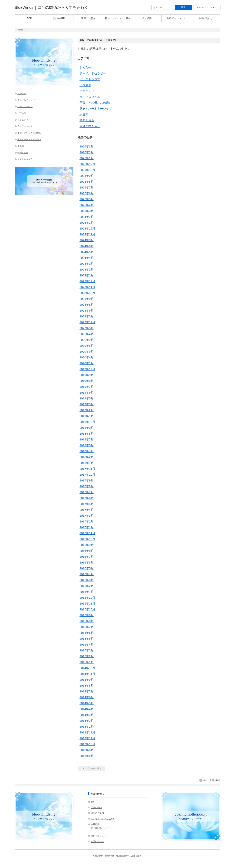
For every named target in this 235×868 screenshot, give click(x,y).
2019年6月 (87, 392)
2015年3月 (87, 650)
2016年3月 (87, 580)
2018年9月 (87, 428)
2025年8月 (87, 182)
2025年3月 (87, 211)
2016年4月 (87, 574)
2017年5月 (87, 504)
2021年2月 (87, 340)
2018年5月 (87, 445)
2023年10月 (87, 293)
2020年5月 (87, 351)
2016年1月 (87, 592)
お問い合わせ (206, 18)
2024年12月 (87, 228)
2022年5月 (87, 328)
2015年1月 (87, 662)
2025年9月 (87, 176)
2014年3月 (87, 715)
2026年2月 (87, 152)
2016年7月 (87, 557)
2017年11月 (87, 469)
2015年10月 (87, 609)
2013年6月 (87, 750)
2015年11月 (87, 603)
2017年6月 (87, 498)
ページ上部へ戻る (212, 780)
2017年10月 (87, 475)
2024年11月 (87, 234)
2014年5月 (87, 703)
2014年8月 (87, 685)
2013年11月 (87, 738)
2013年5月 (87, 756)
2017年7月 (87, 492)
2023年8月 (87, 305)
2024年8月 (87, 240)
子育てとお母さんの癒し (96, 103)
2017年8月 (87, 486)
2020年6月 (87, 346)
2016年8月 (87, 551)
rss (214, 7)
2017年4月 (87, 510)
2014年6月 (87, 697)
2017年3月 (87, 516)
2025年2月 (87, 217)
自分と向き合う (90, 126)
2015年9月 (87, 615)
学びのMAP (59, 18)
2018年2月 (87, 457)
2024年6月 (87, 246)
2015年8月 (87, 621)
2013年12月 (87, 732)
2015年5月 (87, 639)
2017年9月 (87, 480)
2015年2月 (87, 656)
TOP (29, 18)
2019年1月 (87, 416)
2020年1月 (87, 363)
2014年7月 (87, 691)
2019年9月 (87, 375)
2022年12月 (87, 322)
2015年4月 (87, 644)
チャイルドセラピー (93, 73)
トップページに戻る (92, 768)
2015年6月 (87, 633)
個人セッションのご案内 (117, 18)
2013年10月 (87, 744)
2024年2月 (87, 269)
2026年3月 (87, 146)
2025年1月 (87, 223)
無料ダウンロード (176, 18)
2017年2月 (87, 521)
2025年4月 (87, 205)
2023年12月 (87, 281)
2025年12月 (87, 164)
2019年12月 (87, 369)
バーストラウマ (90, 79)
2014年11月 (87, 674)
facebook (200, 7)
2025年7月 (87, 187)
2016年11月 (87, 533)
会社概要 (147, 18)
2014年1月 (87, 726)
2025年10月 (87, 170)
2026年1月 (87, 158)
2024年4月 (87, 258)
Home (20, 30)
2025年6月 (87, 193)
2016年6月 (87, 562)
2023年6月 (87, 310)
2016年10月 (87, 539)
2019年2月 (87, 410)
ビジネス (85, 85)
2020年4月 (87, 357)
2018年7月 (87, 439)
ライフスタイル (90, 97)
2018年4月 (87, 451)
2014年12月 (87, 668)
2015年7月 (87, 627)
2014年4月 (87, 709)
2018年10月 (87, 422)
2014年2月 (87, 721)
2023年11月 (87, 287)
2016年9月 (87, 545)
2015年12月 (87, 598)
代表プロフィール (102, 828)
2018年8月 (87, 434)
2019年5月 (87, 398)
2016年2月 (87, 586)
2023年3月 (87, 316)
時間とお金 (87, 120)
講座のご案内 (88, 18)
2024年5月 (87, 252)
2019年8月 (87, 381)
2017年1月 (87, 527)
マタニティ (87, 91)
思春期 (84, 114)
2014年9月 (87, 680)
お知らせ (85, 67)
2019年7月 (87, 387)
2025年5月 (87, 199)
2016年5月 (87, 568)
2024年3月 (87, 264)
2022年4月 (87, 334)
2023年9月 (87, 299)
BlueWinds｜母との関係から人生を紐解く (52, 7)
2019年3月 (87, 404)
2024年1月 (87, 275)
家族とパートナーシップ (96, 108)
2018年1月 (87, 463)
